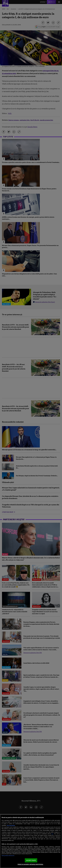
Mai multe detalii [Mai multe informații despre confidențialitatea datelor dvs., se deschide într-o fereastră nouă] (11, 825)
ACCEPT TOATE (31, 860)
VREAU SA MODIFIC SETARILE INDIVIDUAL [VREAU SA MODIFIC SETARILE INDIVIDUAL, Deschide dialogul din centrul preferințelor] (30, 864)
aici (52, 834)
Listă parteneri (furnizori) (8, 856)
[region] (31, 841)
